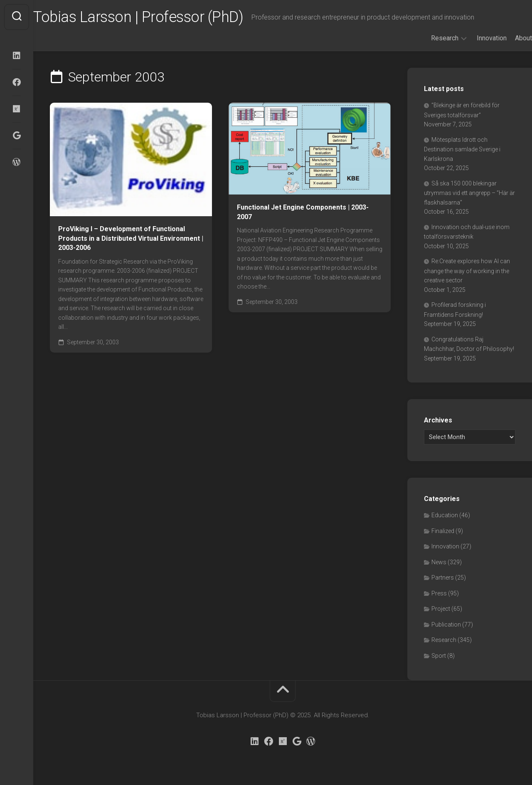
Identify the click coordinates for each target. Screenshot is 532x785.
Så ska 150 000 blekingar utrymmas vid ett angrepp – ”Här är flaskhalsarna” (469, 193)
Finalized (443, 531)
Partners (443, 578)
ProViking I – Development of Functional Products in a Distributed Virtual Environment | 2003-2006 (131, 238)
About (507, 38)
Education (445, 515)
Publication (446, 625)
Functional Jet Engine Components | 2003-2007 (303, 212)
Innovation (475, 38)
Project (441, 609)
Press (439, 593)
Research (428, 38)
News (439, 562)
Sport (439, 656)
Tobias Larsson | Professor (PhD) (155, 17)
